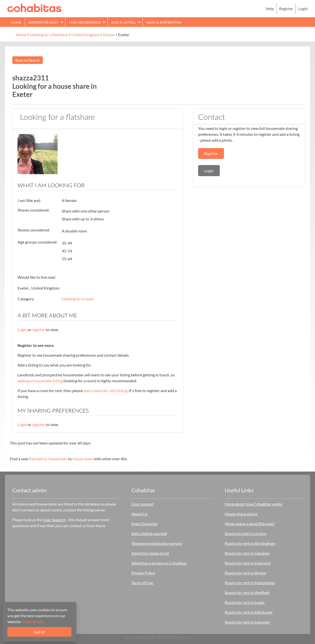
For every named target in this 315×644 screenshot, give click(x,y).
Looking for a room (78, 299)
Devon (109, 35)
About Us (140, 514)
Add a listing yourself (149, 533)
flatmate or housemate (48, 459)
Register (286, 8)
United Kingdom (85, 35)
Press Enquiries (144, 524)
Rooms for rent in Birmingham (250, 543)
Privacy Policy (143, 573)
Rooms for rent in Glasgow (247, 553)
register (39, 330)
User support (143, 504)
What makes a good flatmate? (250, 524)
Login (303, 8)
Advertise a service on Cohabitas (159, 563)
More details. (33, 621)
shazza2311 (31, 78)
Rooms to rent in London (246, 533)
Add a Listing (123, 22)
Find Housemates (85, 22)
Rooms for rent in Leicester (247, 622)
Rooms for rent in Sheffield (247, 592)
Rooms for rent (43, 22)
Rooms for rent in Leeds (245, 602)
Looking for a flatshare (49, 35)
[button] (62, 22)
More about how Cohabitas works (253, 504)
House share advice (241, 514)
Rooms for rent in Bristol (245, 573)
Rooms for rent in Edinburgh (249, 612)
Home (16, 22)
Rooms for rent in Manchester (250, 583)
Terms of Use (142, 583)
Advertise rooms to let (150, 553)
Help (270, 8)
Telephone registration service (157, 543)
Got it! (39, 632)
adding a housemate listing (40, 381)
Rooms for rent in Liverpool (248, 563)
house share (83, 459)
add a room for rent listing (105, 391)
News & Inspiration (164, 22)
